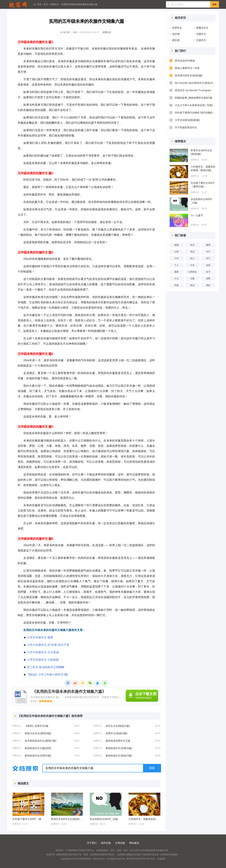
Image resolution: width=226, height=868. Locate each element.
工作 (177, 258)
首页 (39, 4)
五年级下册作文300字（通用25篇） (28, 819)
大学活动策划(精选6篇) (187, 120)
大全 (192, 265)
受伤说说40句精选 (185, 61)
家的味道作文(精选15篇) (119, 756)
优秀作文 (55, 4)
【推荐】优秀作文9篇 (37, 726)
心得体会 (192, 272)
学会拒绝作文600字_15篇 (104, 819)
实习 (208, 272)
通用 (208, 245)
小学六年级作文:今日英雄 (43, 652)
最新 (177, 272)
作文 (46, 4)
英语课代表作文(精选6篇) (189, 75)
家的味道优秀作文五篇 (118, 741)
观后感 (176, 40)
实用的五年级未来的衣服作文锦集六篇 (79, 4)
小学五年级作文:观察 (40, 637)
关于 (208, 258)
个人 (177, 265)
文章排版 (120, 843)
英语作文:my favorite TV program (193, 90)
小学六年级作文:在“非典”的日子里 (48, 645)
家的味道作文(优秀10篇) (119, 748)
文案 (192, 279)
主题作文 (201, 40)
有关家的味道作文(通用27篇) (41, 741)
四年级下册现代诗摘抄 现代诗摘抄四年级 (195, 113)
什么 (177, 279)
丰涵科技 (161, 859)
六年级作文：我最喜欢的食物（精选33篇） (144, 819)
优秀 (208, 279)
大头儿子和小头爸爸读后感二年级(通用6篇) (195, 105)
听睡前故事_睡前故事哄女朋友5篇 (194, 98)
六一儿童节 (197, 215)
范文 (192, 252)
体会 (192, 285)
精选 (177, 245)
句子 (208, 252)
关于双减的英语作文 (186, 127)
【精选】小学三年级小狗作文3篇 (47, 675)
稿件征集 (106, 843)
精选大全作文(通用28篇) (38, 733)
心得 (177, 252)
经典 (177, 285)
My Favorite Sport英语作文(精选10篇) (195, 83)
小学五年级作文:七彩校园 (43, 660)
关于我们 (92, 843)
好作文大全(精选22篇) (118, 726)
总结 (208, 265)
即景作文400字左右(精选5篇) (67, 819)
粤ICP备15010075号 (136, 859)
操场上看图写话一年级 (187, 68)
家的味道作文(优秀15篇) (38, 756)
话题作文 (201, 34)
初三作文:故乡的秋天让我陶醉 (46, 667)
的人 (192, 258)
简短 (208, 285)
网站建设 (134, 843)
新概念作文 (202, 28)
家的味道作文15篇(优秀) (38, 748)
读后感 (176, 34)
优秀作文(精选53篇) (116, 733)
